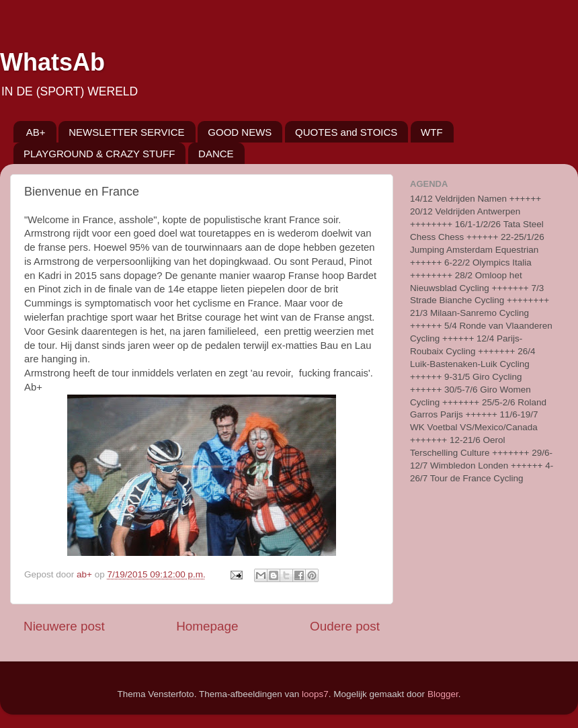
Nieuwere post (64, 626)
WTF (431, 132)
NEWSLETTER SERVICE (126, 132)
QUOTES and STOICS (346, 132)
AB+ (36, 132)
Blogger (443, 694)
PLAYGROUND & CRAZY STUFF (99, 154)
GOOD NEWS (240, 132)
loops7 (315, 694)
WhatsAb (52, 62)
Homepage (207, 626)
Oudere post (345, 626)
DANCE (216, 154)
